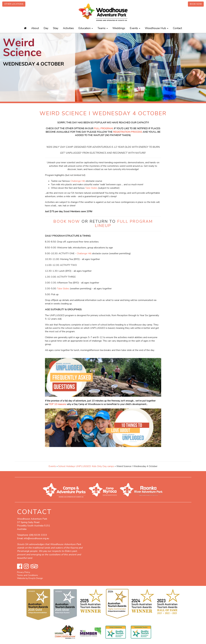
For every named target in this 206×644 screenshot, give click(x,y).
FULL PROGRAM (103, 128)
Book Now (196, 4)
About (35, 28)
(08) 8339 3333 (38, 535)
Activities (68, 28)
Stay (56, 28)
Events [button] (135, 28)
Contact (177, 28)
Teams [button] (103, 28)
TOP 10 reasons (57, 404)
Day (46, 28)
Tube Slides (91, 188)
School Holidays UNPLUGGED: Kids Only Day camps (86, 466)
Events (52, 466)
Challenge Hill (78, 181)
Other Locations (14, 4)
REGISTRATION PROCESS (128, 132)
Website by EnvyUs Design (30, 578)
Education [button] (86, 28)
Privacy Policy (24, 572)
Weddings (119, 28)
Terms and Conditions (27, 575)
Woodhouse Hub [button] (157, 28)
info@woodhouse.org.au (36, 538)
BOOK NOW (67, 221)
